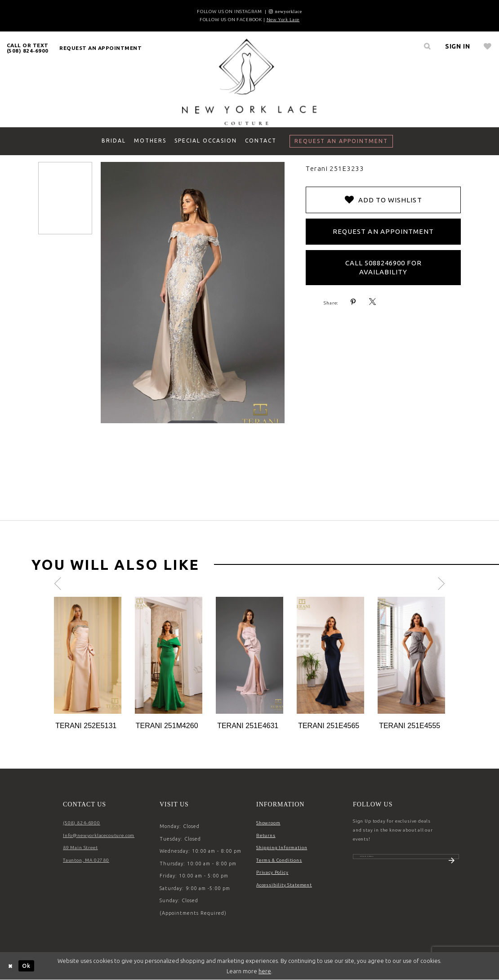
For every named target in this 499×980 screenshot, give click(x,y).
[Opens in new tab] (285, 11)
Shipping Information (282, 848)
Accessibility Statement (284, 885)
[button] (458, 46)
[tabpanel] (88, 664)
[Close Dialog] (11, 966)
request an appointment (100, 48)
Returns (266, 835)
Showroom (268, 823)
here (265, 971)
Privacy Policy (272, 872)
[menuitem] (28, 48)
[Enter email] (406, 861)
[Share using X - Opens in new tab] (373, 302)
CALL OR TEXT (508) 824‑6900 (28, 48)
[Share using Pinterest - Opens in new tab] (353, 302)
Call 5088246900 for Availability (383, 267)
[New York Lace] (249, 81)
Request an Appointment (383, 231)
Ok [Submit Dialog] (26, 966)
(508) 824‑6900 (82, 823)
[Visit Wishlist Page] (488, 46)
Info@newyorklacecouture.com (99, 835)
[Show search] (428, 46)
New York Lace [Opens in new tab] (283, 20)
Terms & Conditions (279, 860)
